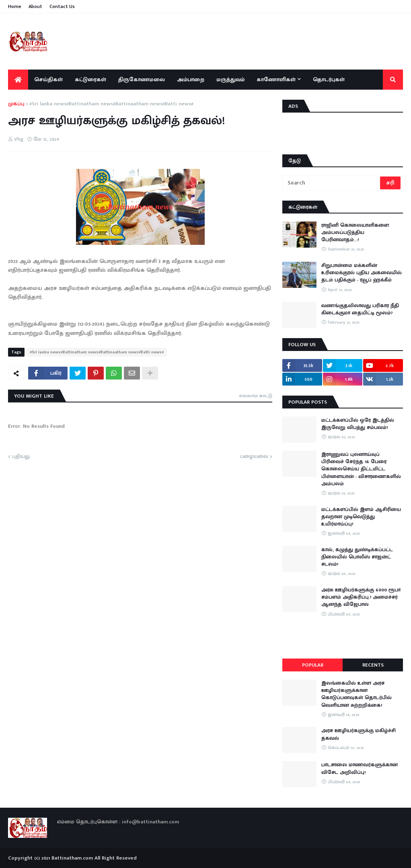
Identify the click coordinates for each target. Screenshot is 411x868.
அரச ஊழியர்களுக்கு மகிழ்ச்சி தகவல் (359, 734)
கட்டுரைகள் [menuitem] (90, 79)
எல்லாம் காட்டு (256, 396)
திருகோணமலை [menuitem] (142, 79)
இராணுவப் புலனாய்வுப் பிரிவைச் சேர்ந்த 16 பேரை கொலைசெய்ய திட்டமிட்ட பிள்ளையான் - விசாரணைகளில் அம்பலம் (361, 469)
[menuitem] (18, 80)
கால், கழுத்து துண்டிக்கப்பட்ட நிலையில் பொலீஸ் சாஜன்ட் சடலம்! (357, 557)
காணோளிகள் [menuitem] (276, 79)
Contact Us (62, 6)
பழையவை (254, 457)
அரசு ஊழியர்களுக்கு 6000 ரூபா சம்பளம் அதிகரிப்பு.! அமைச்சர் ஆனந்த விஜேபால (361, 597)
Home (15, 6)
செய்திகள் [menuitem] (48, 79)
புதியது (21, 457)
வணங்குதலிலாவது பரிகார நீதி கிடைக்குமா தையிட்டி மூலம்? (360, 309)
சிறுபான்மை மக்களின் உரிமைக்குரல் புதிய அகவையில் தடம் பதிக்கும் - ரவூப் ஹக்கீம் (362, 273)
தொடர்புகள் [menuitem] (329, 79)
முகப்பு (16, 104)
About (35, 6)
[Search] (332, 183)
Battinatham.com (72, 858)
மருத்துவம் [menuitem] (230, 79)
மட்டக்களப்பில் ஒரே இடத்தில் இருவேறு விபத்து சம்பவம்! (358, 424)
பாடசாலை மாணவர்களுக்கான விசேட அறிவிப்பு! (360, 768)
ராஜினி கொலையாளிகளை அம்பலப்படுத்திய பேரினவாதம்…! (355, 233)
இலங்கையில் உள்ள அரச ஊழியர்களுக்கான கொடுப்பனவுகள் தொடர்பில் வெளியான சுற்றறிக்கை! (357, 694)
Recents (373, 665)
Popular (313, 665)
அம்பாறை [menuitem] (191, 79)
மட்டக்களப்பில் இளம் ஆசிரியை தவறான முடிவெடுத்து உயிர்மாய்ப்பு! (361, 517)
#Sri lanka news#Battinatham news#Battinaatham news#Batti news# (111, 104)
